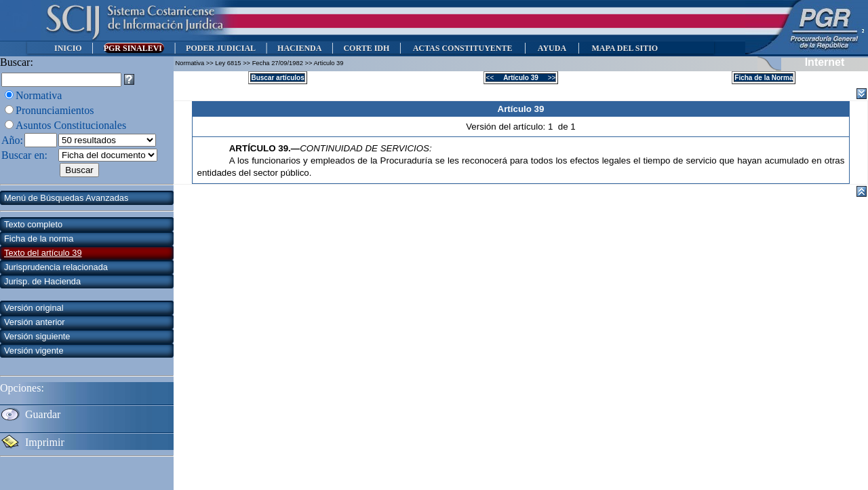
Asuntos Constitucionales (71, 125)
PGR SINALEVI (134, 48)
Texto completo (33, 224)
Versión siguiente (37, 336)
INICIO (68, 48)
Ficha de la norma (39, 239)
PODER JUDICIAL (221, 48)
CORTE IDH (366, 48)
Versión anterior (35, 322)
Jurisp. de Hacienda (42, 281)
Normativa (39, 95)
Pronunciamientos (55, 110)
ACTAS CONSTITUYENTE (462, 48)
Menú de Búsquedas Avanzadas (66, 198)
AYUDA (552, 48)
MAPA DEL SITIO (625, 48)
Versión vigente (34, 351)
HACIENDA (299, 48)
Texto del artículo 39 (43, 253)
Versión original (34, 308)
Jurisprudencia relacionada (56, 267)
